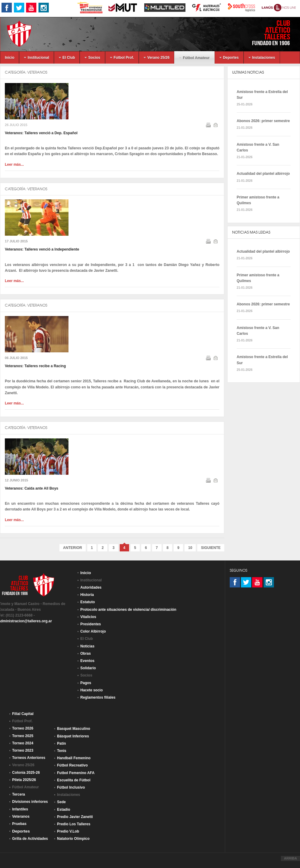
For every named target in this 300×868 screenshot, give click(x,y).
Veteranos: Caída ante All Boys (32, 488)
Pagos (86, 683)
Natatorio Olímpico (73, 839)
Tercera (18, 794)
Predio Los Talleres (74, 824)
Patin (61, 743)
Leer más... (14, 165)
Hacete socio (92, 690)
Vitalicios (88, 617)
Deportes (21, 831)
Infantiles (20, 809)
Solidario (88, 668)
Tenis (62, 751)
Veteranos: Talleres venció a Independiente (42, 249)
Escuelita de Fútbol (74, 780)
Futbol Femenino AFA (76, 773)
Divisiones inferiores (30, 802)
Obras (86, 653)
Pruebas (19, 824)
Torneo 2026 (23, 728)
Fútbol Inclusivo (71, 787)
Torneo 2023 (23, 750)
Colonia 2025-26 (26, 773)
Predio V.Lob (68, 831)
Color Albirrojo (93, 631)
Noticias (87, 646)
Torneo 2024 (23, 743)
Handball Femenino (74, 758)
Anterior (73, 548)
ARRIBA (290, 858)
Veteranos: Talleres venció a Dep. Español (41, 133)
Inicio (86, 573)
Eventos (87, 661)
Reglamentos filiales (98, 697)
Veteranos (37, 72)
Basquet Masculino (73, 729)
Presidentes (91, 624)
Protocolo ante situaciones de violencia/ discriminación (128, 610)
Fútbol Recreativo (72, 765)
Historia (87, 595)
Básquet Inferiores (73, 736)
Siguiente (211, 548)
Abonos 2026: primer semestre (263, 121)
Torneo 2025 (23, 736)
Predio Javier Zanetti (75, 817)
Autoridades (91, 587)
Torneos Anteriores (29, 758)
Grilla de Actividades (30, 839)
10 (190, 548)
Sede (61, 802)
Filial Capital (23, 714)
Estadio (63, 810)
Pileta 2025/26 (24, 780)
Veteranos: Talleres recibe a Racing (35, 366)
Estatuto (88, 602)
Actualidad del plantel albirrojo (263, 174)
